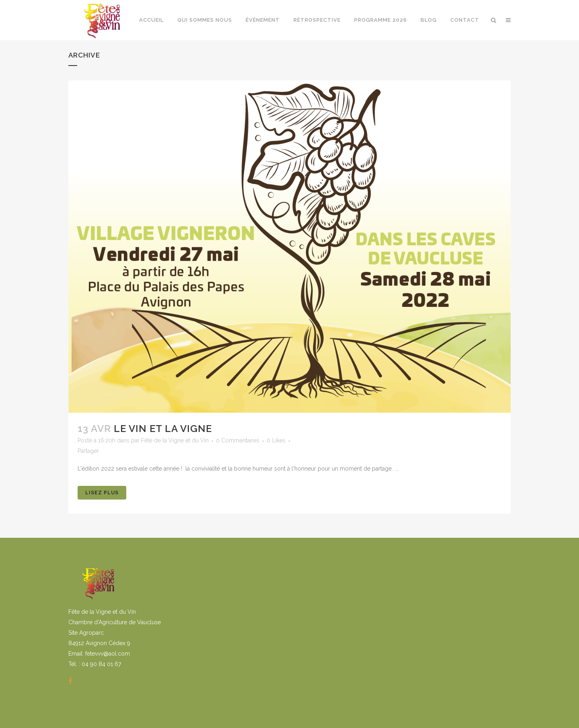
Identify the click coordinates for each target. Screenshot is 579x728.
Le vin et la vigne (163, 429)
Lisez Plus (102, 493)
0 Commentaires (238, 440)
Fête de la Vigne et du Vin (175, 440)
